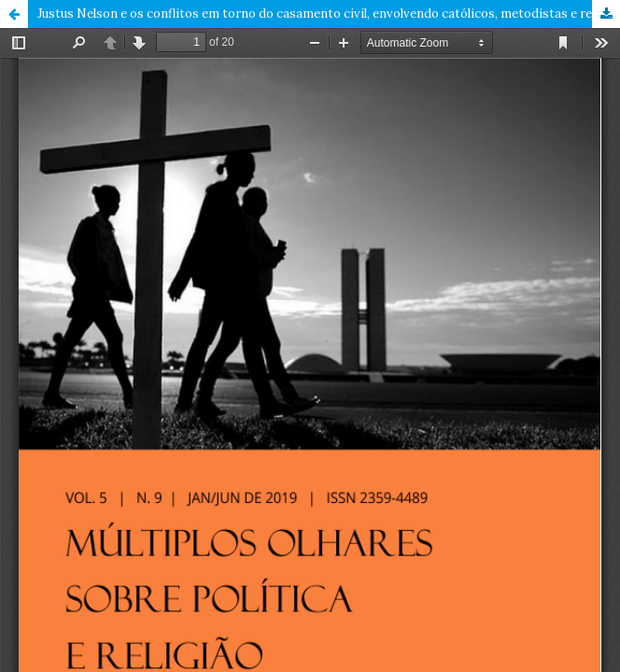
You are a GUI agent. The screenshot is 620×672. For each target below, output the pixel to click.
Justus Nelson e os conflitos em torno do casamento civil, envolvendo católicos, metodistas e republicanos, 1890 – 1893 (329, 14)
